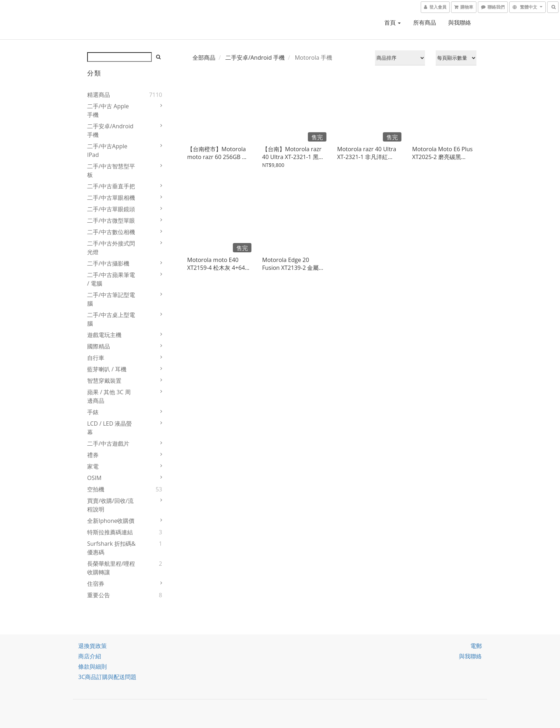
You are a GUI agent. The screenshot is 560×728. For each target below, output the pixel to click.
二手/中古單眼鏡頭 (111, 209)
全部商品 (204, 58)
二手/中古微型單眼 (111, 221)
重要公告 (99, 595)
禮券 (93, 455)
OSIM (94, 478)
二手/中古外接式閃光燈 (111, 248)
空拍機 (96, 489)
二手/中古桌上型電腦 (111, 319)
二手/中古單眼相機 (111, 198)
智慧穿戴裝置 (104, 381)
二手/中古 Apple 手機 (108, 110)
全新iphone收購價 (111, 521)
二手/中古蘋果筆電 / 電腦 (111, 279)
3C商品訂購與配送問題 (107, 677)
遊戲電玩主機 (104, 335)
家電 (93, 466)
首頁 (392, 23)
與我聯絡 (460, 23)
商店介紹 (90, 656)
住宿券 (96, 584)
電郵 (476, 646)
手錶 (93, 412)
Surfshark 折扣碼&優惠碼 (111, 548)
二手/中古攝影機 (108, 263)
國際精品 (99, 346)
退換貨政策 (92, 646)
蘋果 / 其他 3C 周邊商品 (109, 396)
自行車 (96, 358)
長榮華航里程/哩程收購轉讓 (111, 568)
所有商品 (425, 23)
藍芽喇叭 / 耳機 (107, 369)
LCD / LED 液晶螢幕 (109, 428)
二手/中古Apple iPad (107, 150)
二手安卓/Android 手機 (110, 130)
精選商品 (99, 95)
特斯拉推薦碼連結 (110, 532)
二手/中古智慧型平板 (111, 170)
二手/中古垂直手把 (111, 186)
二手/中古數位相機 (111, 232)
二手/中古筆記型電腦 (111, 299)
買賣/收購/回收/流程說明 (110, 505)
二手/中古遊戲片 (108, 444)
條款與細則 (92, 667)
